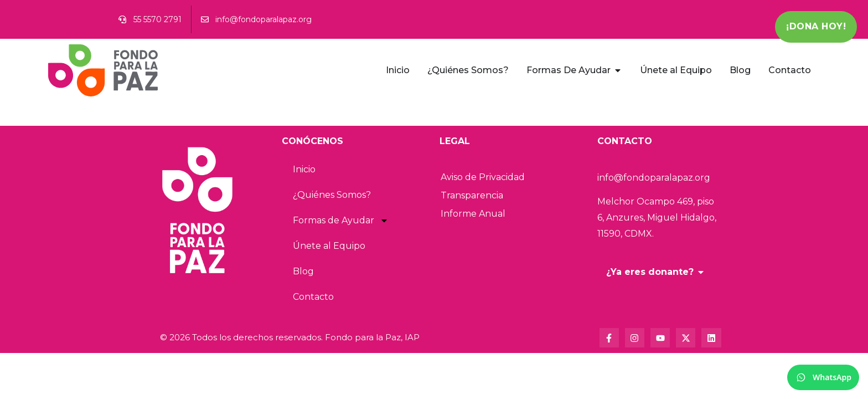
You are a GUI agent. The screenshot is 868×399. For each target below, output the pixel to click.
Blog (303, 271)
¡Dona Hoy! (816, 26)
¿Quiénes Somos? (332, 195)
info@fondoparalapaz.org (654, 178)
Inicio (304, 169)
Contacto (313, 297)
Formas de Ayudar (341, 221)
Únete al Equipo (329, 246)
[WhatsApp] (823, 377)
